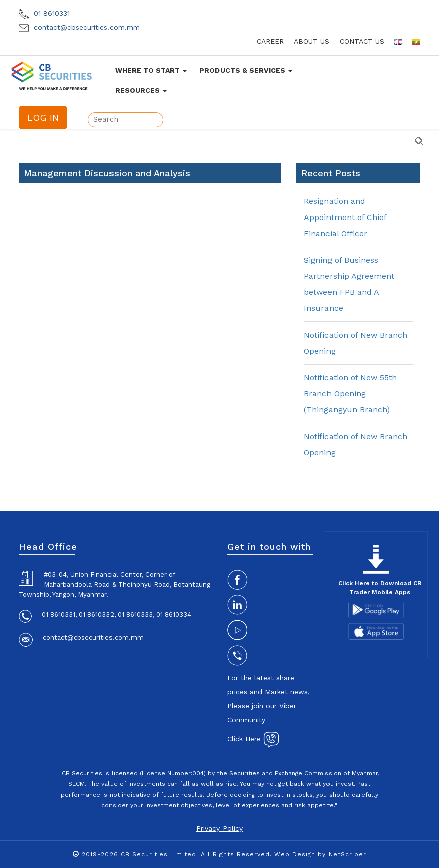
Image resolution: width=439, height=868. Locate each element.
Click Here (253, 739)
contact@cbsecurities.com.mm (79, 27)
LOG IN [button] (43, 117)
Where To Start (151, 70)
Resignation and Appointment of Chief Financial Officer (345, 217)
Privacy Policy (219, 828)
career (270, 41)
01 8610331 (44, 13)
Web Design (295, 854)
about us (312, 41)
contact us (362, 41)
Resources (141, 90)
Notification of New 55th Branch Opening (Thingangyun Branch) (350, 394)
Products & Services (246, 70)
